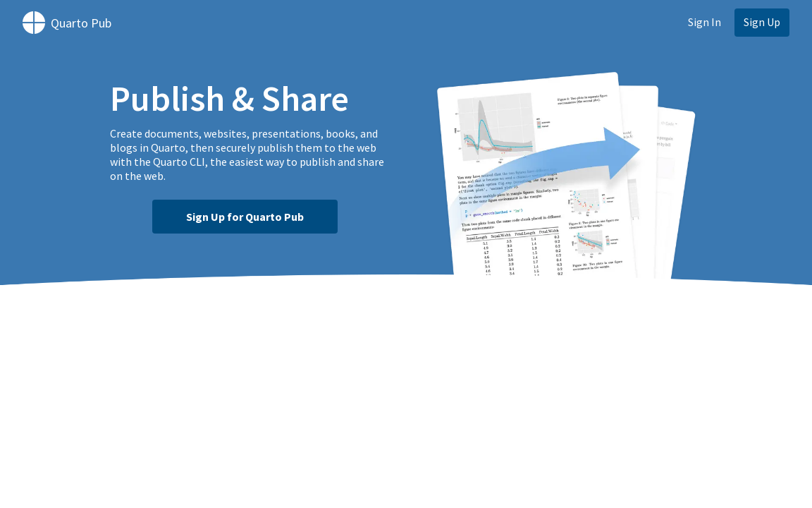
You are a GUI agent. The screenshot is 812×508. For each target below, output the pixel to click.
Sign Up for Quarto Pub (245, 217)
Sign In (705, 22)
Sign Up (762, 22)
